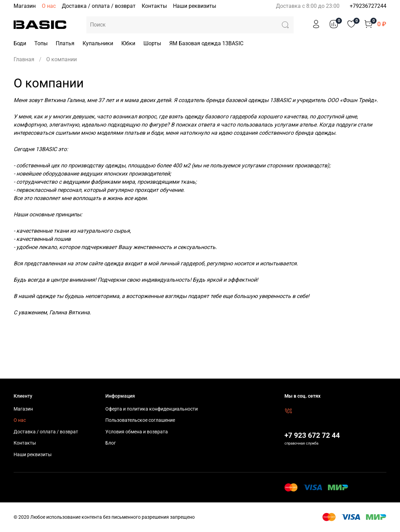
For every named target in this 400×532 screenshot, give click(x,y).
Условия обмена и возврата (137, 432)
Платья (65, 43)
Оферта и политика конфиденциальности (152, 409)
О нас (49, 6)
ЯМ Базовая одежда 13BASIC (206, 43)
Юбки (128, 43)
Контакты (154, 6)
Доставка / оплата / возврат (99, 6)
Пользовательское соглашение (140, 420)
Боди (20, 43)
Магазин (25, 6)
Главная (24, 59)
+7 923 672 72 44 (312, 435)
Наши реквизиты (195, 6)
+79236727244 (368, 6)
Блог (111, 443)
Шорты (152, 43)
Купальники (98, 43)
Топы (41, 43)
